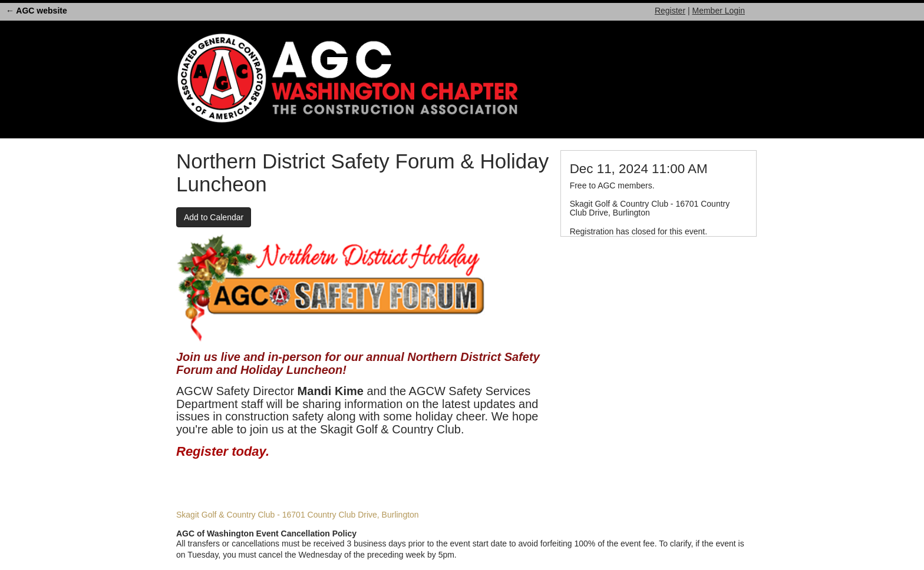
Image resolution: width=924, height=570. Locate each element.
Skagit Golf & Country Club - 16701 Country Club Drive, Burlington (298, 515)
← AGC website (37, 11)
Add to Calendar (214, 217)
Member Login (719, 11)
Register (670, 11)
